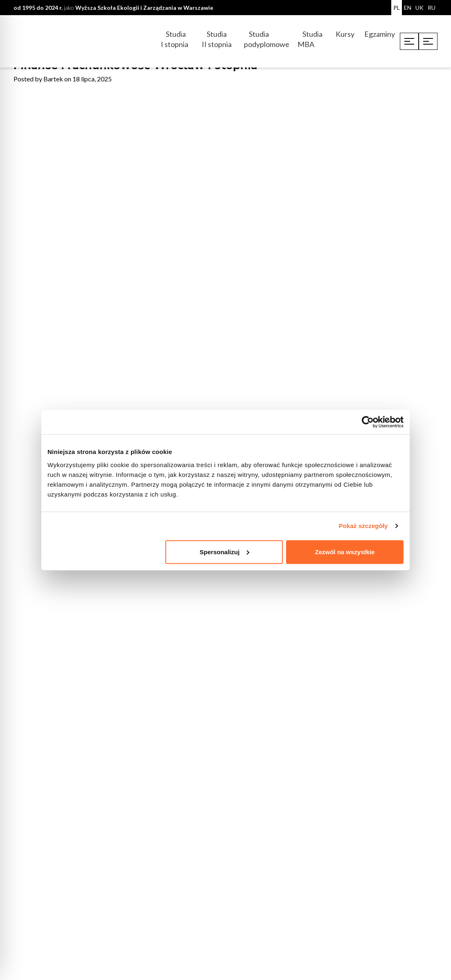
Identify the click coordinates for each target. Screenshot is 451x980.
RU (432, 8)
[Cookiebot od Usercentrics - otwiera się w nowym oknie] (368, 422)
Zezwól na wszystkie (345, 552)
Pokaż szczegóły (363, 526)
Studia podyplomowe (267, 39)
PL (397, 8)
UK (419, 8)
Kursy (345, 34)
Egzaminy (380, 34)
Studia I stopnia (175, 39)
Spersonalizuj (225, 552)
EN (408, 8)
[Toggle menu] (409, 41)
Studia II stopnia (217, 39)
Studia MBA (310, 39)
